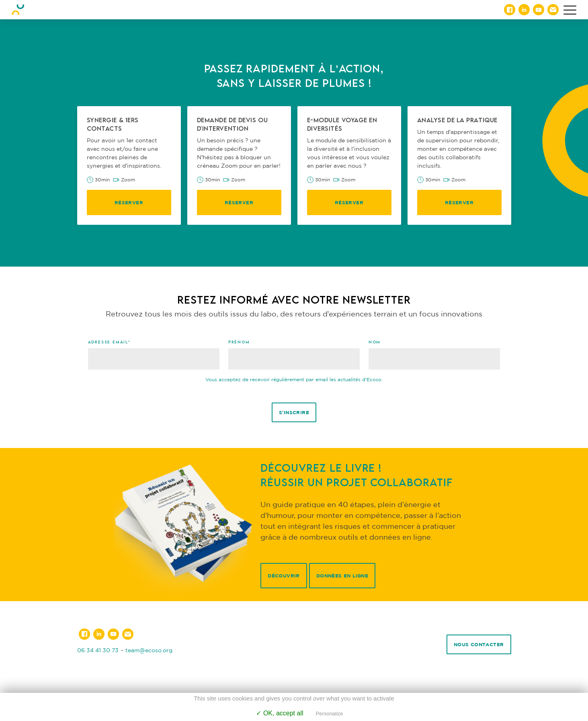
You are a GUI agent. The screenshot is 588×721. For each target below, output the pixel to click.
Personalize (330, 714)
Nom (375, 342)
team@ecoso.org (149, 650)
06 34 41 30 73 (98, 650)
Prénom (239, 342)
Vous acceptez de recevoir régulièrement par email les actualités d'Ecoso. (294, 379)
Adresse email (109, 342)
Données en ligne (342, 576)
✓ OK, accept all (280, 713)
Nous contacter (479, 644)
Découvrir (284, 576)
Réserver (129, 202)
